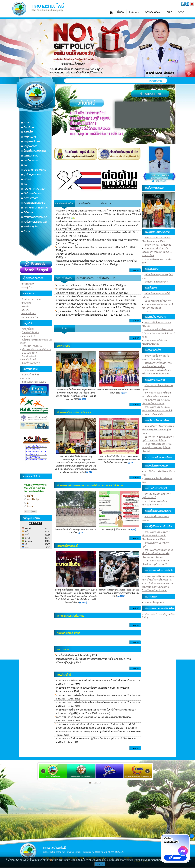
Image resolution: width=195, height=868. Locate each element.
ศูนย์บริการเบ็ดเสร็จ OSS (36, 222)
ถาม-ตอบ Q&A (30, 353)
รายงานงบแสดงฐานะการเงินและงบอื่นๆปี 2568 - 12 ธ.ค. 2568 (87, 289)
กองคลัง (25, 306)
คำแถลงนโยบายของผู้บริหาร (36, 349)
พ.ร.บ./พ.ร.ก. (28, 378)
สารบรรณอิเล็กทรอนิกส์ (35, 217)
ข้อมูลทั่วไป (28, 329)
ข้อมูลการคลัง (30, 146)
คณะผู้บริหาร (28, 287)
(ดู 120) (83, 399)
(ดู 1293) (121, 596)
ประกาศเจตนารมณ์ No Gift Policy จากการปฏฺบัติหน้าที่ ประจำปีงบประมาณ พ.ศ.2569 (98, 732)
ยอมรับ (100, 864)
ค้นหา (169, 12)
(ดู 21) (89, 472)
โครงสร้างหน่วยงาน (32, 346)
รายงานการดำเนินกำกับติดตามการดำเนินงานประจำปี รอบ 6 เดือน (157, 252)
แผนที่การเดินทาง (31, 363)
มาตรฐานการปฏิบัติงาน (35, 170)
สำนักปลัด (26, 303)
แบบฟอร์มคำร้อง (31, 375)
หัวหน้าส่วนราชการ (31, 299)
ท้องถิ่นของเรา (31, 160)
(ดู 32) (131, 463)
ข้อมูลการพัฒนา (32, 142)
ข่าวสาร (27, 179)
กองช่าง (25, 310)
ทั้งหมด (136, 270)
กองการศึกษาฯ (29, 314)
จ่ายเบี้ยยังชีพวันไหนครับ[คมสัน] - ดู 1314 (76, 655)
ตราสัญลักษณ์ (29, 359)
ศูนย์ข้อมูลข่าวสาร (32, 175)
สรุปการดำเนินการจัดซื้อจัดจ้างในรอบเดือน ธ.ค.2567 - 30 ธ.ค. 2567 (90, 311)
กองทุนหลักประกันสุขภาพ (36, 208)
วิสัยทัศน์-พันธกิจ (30, 333)
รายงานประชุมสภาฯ (155, 602)
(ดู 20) (133, 529)
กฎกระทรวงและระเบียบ (34, 382)
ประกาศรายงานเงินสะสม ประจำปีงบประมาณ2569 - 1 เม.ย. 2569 (88, 285)
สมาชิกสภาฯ (28, 284)
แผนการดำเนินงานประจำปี (158, 245)
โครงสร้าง (28, 132)
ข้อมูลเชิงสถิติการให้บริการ (158, 301)
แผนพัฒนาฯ (30, 137)
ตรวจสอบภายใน (30, 317)
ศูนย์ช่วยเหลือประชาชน (34, 203)
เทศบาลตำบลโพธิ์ (48, 6)
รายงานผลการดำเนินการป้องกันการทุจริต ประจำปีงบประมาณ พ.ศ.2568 (156, 536)
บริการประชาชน (31, 156)
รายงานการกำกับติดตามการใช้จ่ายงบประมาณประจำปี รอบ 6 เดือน (159, 333)
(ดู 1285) (83, 602)
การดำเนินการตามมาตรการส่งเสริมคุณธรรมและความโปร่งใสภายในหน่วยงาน (158, 587)
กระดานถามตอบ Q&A (34, 189)
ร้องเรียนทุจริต (31, 227)
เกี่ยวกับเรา (29, 127)
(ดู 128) (124, 393)
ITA (25, 165)
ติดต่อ (181, 12)
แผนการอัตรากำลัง (154, 414)
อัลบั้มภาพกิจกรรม (33, 194)
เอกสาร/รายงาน (153, 12)
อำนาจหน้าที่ (29, 336)
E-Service (134, 12)
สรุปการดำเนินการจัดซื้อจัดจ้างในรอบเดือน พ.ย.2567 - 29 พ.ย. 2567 (90, 315)
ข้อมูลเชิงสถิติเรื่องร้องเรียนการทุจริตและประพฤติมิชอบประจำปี (157, 448)
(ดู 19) (81, 533)
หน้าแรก (120, 12)
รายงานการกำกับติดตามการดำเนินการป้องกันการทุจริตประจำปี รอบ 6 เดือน (158, 553)
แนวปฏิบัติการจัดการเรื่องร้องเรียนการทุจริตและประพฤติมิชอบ (158, 430)
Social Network (29, 356)
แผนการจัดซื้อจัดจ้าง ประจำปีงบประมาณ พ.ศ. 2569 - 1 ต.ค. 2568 (89, 293)
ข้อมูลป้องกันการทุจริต (35, 151)
